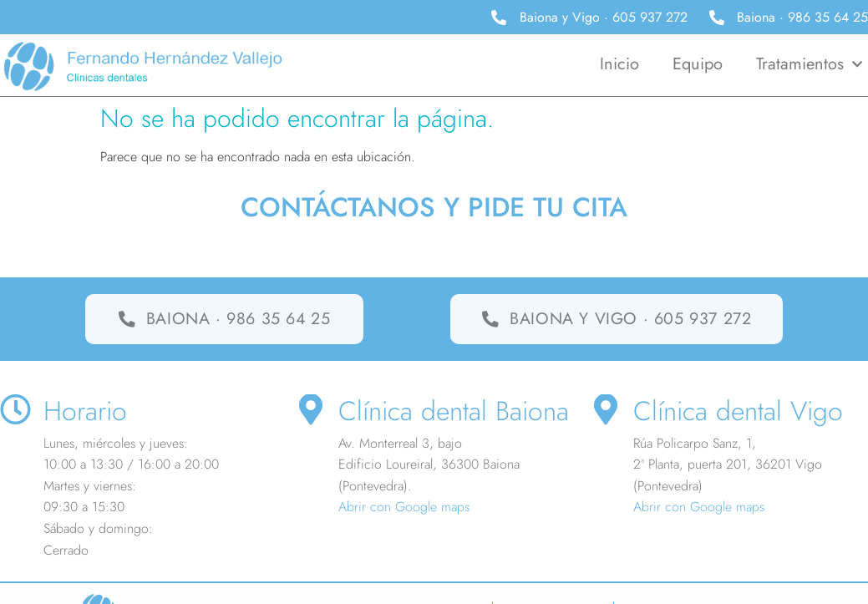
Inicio (619, 64)
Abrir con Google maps (404, 508)
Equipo (698, 64)
